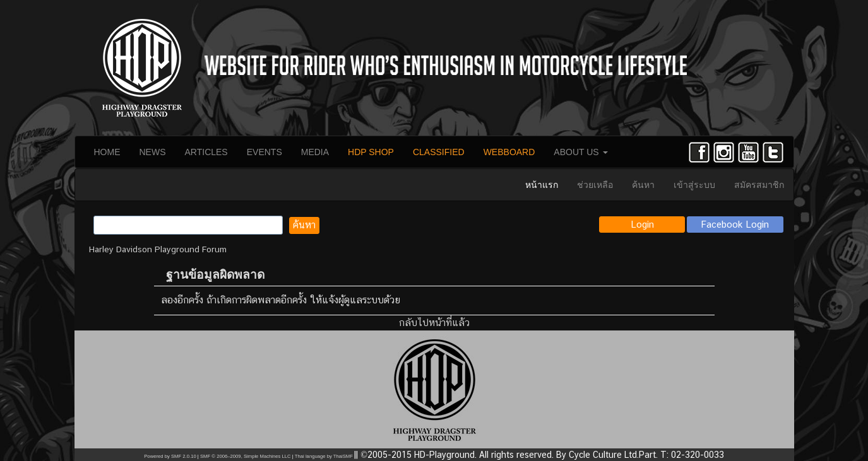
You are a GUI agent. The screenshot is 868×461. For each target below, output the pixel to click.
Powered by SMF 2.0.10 (170, 456)
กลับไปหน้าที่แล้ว (434, 323)
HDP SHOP (371, 152)
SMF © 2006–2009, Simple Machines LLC (246, 456)
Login (642, 224)
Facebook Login (735, 224)
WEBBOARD (509, 152)
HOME (107, 152)
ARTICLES (206, 152)
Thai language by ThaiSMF (324, 456)
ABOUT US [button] (580, 152)
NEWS (153, 152)
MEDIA (315, 152)
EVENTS (265, 152)
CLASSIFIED (439, 152)
